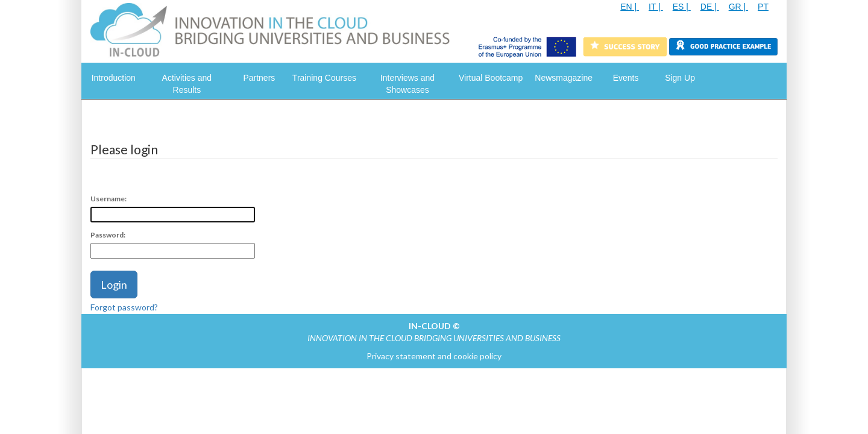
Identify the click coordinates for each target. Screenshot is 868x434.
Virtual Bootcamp (491, 78)
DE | (710, 7)
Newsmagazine (564, 78)
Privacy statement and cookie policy (434, 356)
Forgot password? (124, 307)
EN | (630, 7)
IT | (656, 7)
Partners (259, 78)
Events (626, 78)
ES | (682, 7)
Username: (108, 199)
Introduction (114, 78)
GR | (738, 7)
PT (763, 7)
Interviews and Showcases (407, 84)
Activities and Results (187, 84)
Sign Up (680, 78)
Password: (108, 235)
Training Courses (324, 78)
